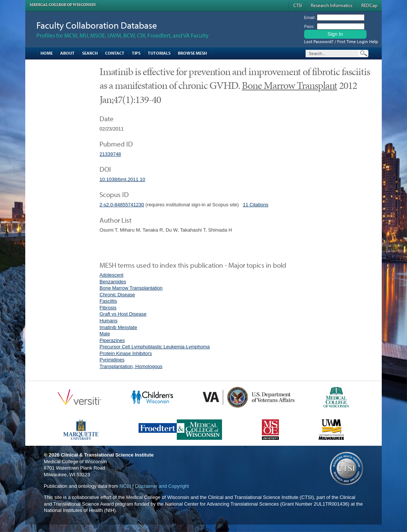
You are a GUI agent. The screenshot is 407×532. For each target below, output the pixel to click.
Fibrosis (108, 308)
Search (90, 53)
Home (47, 53)
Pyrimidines (112, 360)
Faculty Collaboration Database (97, 25)
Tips (136, 53)
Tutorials (159, 53)
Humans (108, 321)
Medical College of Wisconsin (63, 5)
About (67, 53)
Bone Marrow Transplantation (131, 288)
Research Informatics (332, 5)
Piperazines (112, 340)
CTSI (298, 5)
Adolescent (111, 275)
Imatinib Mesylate (118, 327)
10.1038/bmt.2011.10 (122, 179)
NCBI (125, 486)
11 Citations (256, 205)
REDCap (369, 5)
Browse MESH (192, 53)
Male (105, 334)
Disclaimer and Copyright (162, 486)
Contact (115, 53)
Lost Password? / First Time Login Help (341, 41)
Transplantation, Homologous (131, 366)
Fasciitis (108, 301)
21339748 (110, 154)
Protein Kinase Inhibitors (126, 353)
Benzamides (113, 282)
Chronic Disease (117, 295)
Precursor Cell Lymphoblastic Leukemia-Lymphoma (155, 347)
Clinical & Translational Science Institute (107, 455)
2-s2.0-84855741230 (122, 205)
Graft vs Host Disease (123, 314)
